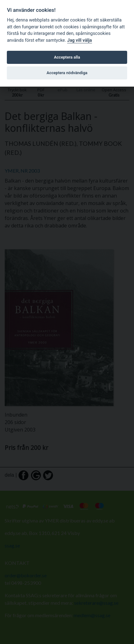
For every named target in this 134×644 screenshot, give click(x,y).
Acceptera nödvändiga (67, 73)
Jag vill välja (80, 40)
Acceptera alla (67, 57)
